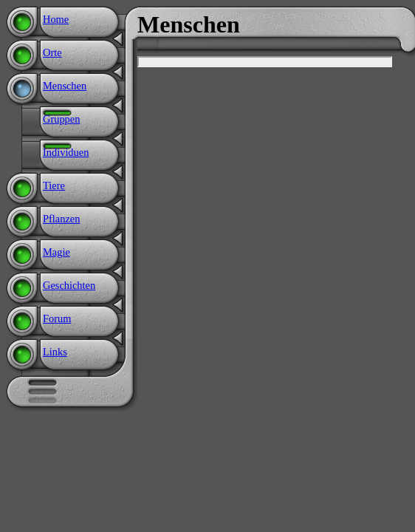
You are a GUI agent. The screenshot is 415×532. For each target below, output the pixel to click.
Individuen (66, 152)
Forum (57, 318)
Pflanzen (61, 219)
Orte (52, 52)
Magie (56, 252)
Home (56, 19)
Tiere (54, 185)
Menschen (65, 86)
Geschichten (69, 285)
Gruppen (61, 119)
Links (55, 352)
